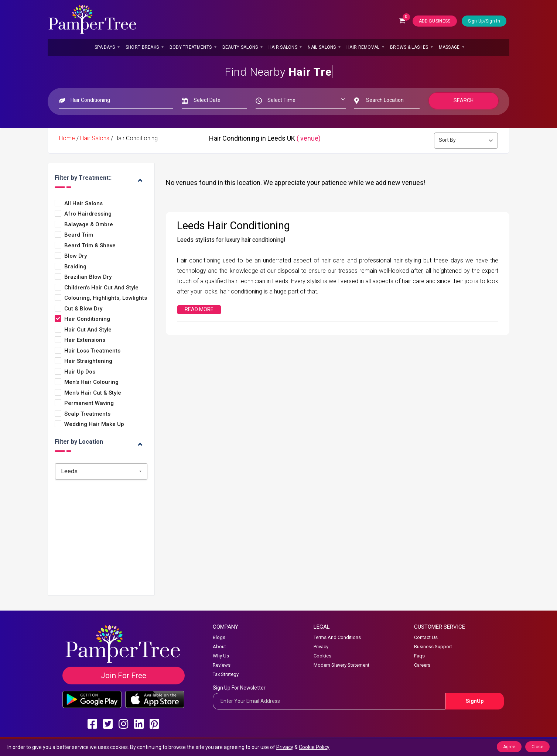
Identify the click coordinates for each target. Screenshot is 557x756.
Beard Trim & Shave (90, 246)
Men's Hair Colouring (91, 382)
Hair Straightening (88, 361)
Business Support (433, 647)
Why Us (221, 656)
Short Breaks (143, 47)
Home (67, 138)
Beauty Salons (241, 47)
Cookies (322, 656)
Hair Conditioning (87, 319)
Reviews (222, 665)
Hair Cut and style (88, 330)
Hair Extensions (85, 340)
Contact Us (426, 637)
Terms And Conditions (337, 637)
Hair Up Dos (80, 372)
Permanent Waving (89, 403)
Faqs (419, 656)
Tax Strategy (226, 674)
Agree (509, 747)
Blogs (219, 637)
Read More (199, 309)
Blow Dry (76, 256)
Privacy (321, 647)
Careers (422, 665)
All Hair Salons (83, 204)
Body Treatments (191, 47)
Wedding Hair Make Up (94, 424)
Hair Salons (284, 47)
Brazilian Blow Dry (88, 277)
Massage (450, 47)
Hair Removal (364, 47)
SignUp (475, 701)
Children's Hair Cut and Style (101, 288)
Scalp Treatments (87, 414)
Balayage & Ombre (89, 225)
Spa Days (105, 47)
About (219, 647)
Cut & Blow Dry (83, 309)
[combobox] (101, 471)
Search (464, 100)
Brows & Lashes (410, 47)
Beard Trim (79, 235)
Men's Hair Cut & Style (93, 393)
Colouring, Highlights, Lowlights (106, 298)
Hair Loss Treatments (92, 351)
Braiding (75, 267)
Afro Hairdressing (88, 214)
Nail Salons (322, 47)
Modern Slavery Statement (341, 665)
